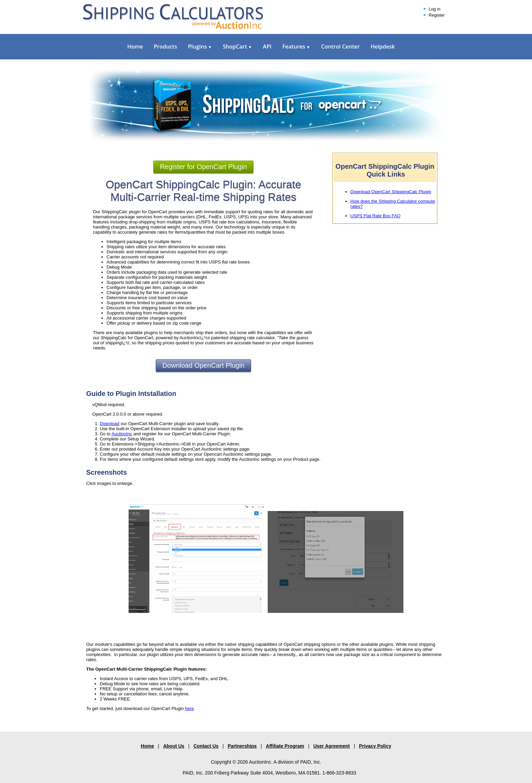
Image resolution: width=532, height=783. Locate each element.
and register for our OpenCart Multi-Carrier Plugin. (182, 434)
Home (135, 47)
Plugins (200, 47)
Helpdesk (383, 47)
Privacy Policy (375, 746)
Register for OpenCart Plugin (203, 167)
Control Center (340, 47)
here (189, 708)
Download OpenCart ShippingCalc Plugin (391, 192)
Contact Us (206, 746)
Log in (435, 9)
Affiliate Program (285, 746)
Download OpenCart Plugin (203, 365)
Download (110, 424)
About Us (174, 746)
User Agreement (331, 746)
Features (296, 47)
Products (165, 47)
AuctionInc (122, 434)
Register (437, 15)
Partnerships (242, 746)
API (267, 47)
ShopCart (237, 47)
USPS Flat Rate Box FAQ (375, 216)
